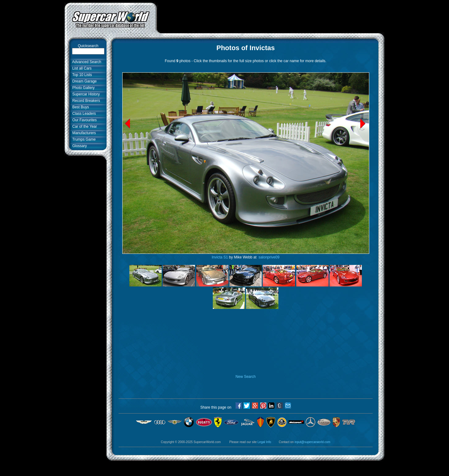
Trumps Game (83, 139)
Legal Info (264, 442)
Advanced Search (86, 62)
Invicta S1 (220, 257)
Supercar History (85, 94)
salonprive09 (268, 257)
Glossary (79, 146)
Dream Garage (83, 81)
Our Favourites (83, 120)
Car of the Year (84, 126)
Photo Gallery (82, 88)
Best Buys (80, 107)
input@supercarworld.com (312, 442)
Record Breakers (85, 101)
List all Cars (81, 68)
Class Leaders (83, 114)
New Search (246, 377)
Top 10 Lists (81, 75)
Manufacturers (83, 133)
